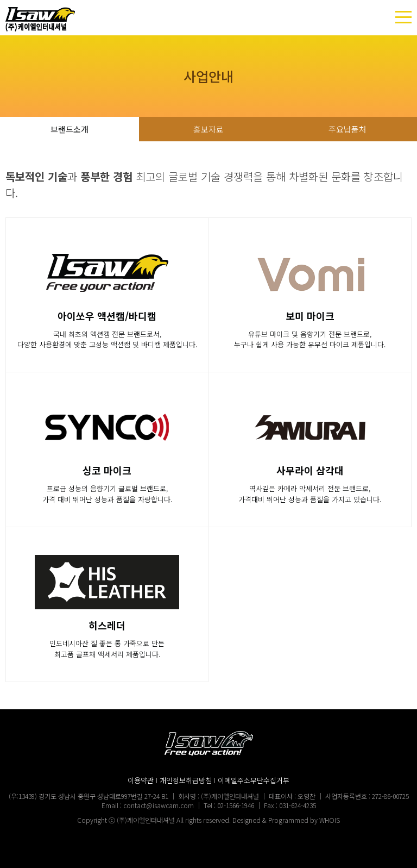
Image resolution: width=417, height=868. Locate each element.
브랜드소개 (69, 129)
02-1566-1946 (236, 805)
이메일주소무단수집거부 (254, 780)
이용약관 (141, 780)
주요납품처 (347, 129)
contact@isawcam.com (159, 805)
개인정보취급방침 (186, 780)
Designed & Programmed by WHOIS (286, 820)
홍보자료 (208, 129)
